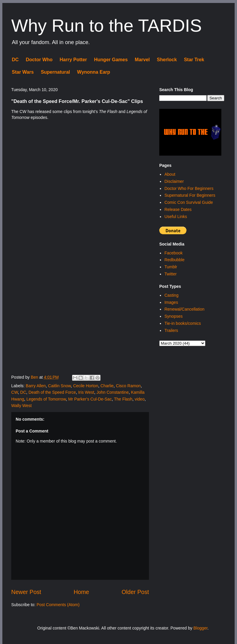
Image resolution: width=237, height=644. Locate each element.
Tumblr (171, 267)
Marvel (142, 60)
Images (171, 302)
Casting (171, 295)
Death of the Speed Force (52, 392)
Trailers (171, 330)
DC (15, 60)
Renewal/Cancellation (184, 309)
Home (81, 592)
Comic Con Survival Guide (189, 202)
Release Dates (178, 209)
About (170, 174)
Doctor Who (39, 60)
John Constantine (112, 392)
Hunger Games (111, 60)
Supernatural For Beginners (190, 195)
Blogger (201, 628)
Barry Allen (36, 386)
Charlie (107, 386)
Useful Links (176, 217)
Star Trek (194, 60)
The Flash (123, 399)
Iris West (86, 392)
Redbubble (174, 260)
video (140, 399)
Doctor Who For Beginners (189, 188)
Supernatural (55, 72)
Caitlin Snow (60, 386)
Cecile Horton (86, 386)
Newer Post (26, 592)
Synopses (173, 316)
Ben (35, 377)
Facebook (173, 253)
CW (15, 392)
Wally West (21, 406)
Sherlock (167, 60)
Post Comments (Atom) (58, 605)
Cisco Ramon (128, 386)
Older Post (135, 592)
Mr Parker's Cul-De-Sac (90, 399)
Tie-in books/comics (182, 323)
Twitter (170, 274)
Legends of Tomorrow (46, 399)
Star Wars (23, 72)
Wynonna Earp (94, 72)
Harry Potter (73, 60)
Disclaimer (174, 181)
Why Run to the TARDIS (107, 26)
